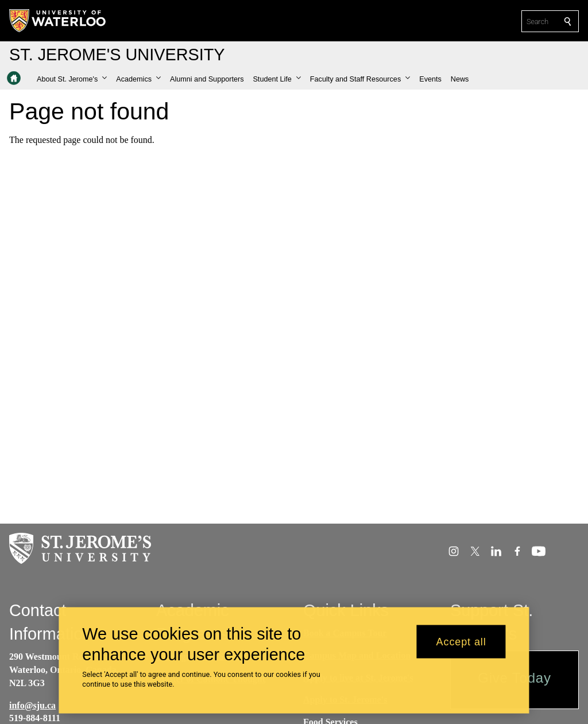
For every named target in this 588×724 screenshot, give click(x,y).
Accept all (461, 646)
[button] (72, 79)
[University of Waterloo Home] (58, 21)
